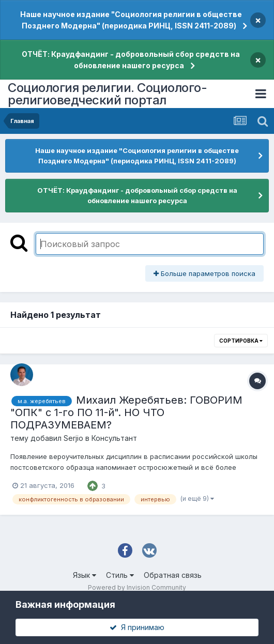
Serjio (73, 438)
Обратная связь (173, 575)
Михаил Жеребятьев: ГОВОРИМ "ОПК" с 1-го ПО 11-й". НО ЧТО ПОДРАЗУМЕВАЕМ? (126, 412)
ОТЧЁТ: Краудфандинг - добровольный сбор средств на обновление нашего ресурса (131, 60)
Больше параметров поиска (204, 273)
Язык (85, 575)
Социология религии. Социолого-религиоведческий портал (107, 94)
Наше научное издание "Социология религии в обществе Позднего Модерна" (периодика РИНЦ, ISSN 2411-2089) (131, 20)
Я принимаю (137, 627)
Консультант (114, 438)
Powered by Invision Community (137, 587)
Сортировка (241, 341)
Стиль (120, 575)
